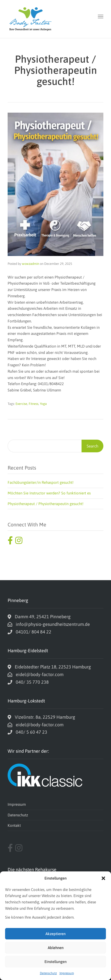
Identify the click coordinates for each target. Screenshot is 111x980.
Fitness (34, 404)
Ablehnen (56, 948)
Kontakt (14, 825)
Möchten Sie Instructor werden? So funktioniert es (49, 493)
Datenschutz (48, 973)
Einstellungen (55, 962)
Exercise (21, 404)
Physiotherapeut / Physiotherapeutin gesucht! (45, 504)
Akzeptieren (55, 934)
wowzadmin (30, 264)
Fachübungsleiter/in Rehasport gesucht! (41, 482)
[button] (103, 878)
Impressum (67, 973)
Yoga (43, 404)
